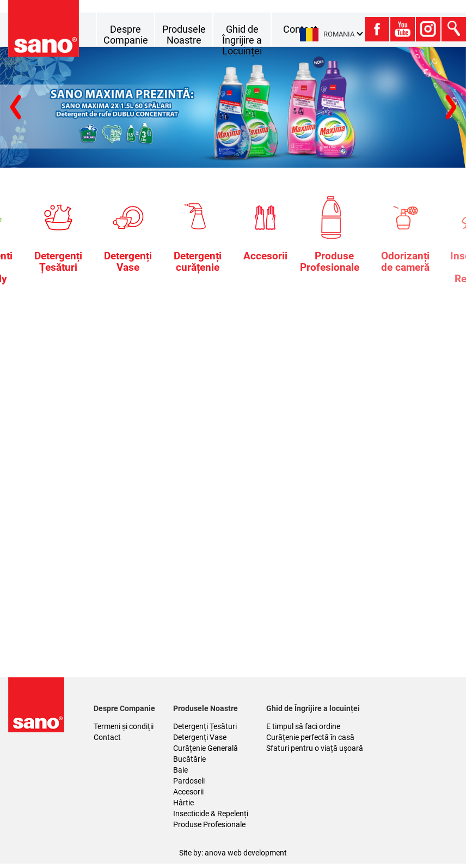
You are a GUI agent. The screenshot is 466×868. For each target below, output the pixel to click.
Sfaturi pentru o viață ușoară (315, 748)
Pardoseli (189, 781)
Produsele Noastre (184, 35)
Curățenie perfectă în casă (310, 737)
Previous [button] (451, 108)
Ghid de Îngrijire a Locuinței (242, 40)
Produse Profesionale (209, 824)
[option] (233, 107)
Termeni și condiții (124, 726)
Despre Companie (126, 35)
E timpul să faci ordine (303, 726)
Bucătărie (189, 759)
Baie (180, 770)
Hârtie (183, 803)
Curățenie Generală (206, 748)
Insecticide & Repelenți (211, 814)
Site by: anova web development (233, 853)
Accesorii (188, 792)
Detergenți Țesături (205, 726)
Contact (107, 737)
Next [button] (15, 108)
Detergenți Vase (200, 737)
